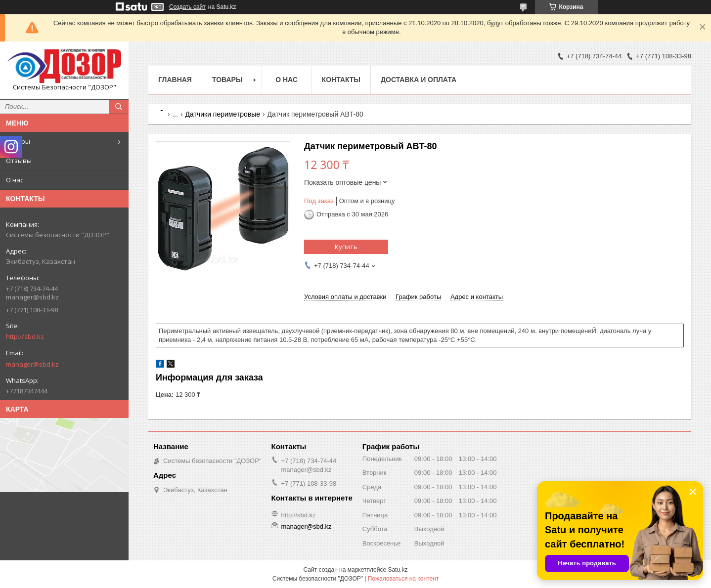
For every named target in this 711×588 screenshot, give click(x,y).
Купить (346, 247)
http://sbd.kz (25, 336)
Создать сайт (187, 7)
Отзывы (19, 161)
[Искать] (119, 107)
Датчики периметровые (223, 114)
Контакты (341, 80)
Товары (18, 141)
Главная (175, 80)
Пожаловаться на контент (403, 579)
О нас (15, 180)
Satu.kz (398, 570)
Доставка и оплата (419, 80)
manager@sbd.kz (32, 364)
